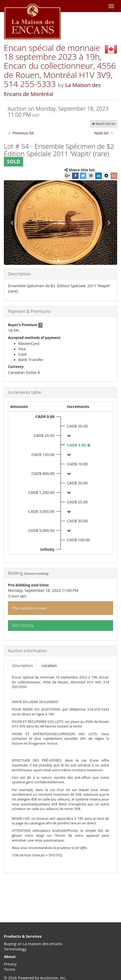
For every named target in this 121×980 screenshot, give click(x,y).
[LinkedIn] (98, 176)
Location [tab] (49, 665)
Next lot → (104, 133)
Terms (10, 969)
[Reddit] (106, 176)
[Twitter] (83, 176)
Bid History (23, 625)
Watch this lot (104, 124)
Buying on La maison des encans (33, 944)
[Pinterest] (91, 176)
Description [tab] (22, 665)
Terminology (15, 949)
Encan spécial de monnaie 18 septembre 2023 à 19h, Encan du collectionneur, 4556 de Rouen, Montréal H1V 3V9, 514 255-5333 (60, 66)
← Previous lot (21, 133)
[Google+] (68, 176)
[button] (12, 223)
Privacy (10, 964)
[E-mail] (114, 176)
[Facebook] (75, 176)
